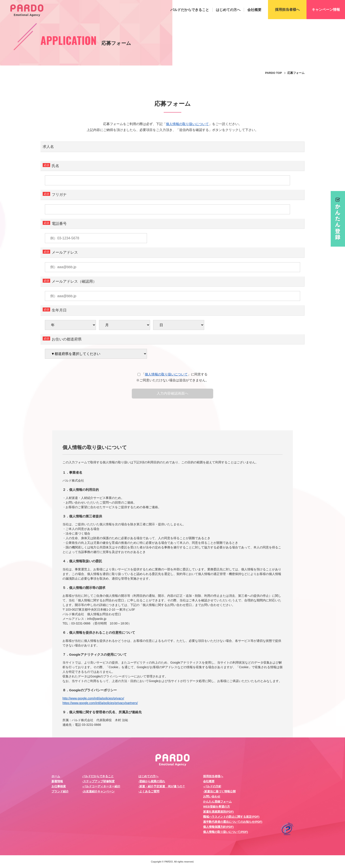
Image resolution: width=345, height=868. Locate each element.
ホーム (56, 776)
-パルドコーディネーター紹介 (101, 786)
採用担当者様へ (213, 776)
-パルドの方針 (212, 786)
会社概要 (254, 10)
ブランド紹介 (60, 791)
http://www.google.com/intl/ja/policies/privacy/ (93, 698)
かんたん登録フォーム (217, 802)
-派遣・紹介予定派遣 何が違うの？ (162, 786)
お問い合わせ (212, 796)
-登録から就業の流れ (152, 781)
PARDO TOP (273, 73)
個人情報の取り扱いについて (187, 124)
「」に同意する (172, 374)
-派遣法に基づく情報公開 (219, 791)
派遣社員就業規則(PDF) (218, 812)
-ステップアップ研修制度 (98, 781)
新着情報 (57, 781)
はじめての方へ (228, 10)
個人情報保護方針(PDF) (218, 827)
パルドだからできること (190, 10)
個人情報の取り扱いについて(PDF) (226, 832)
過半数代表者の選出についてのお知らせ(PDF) (233, 822)
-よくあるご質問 (149, 791)
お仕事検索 (59, 786)
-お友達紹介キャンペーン (98, 791)
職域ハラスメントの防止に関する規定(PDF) (231, 817)
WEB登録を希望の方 (216, 807)
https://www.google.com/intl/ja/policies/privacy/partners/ (100, 703)
